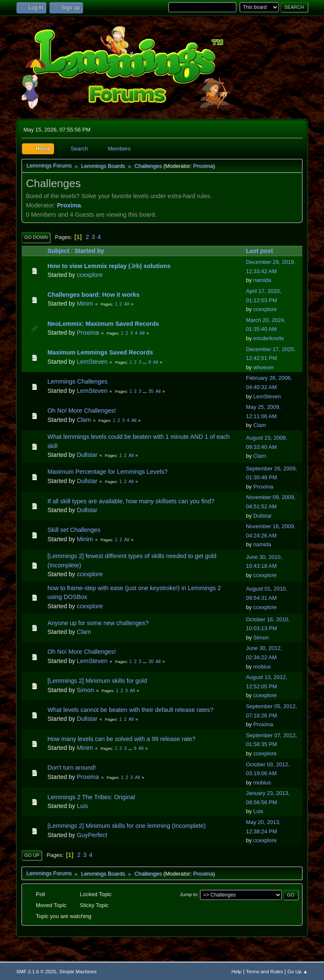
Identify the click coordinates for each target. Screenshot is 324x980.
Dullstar (87, 455)
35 (151, 391)
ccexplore (90, 275)
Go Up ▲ (297, 971)
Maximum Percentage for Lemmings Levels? (107, 472)
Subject (58, 251)
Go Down (36, 237)
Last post (263, 251)
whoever (263, 367)
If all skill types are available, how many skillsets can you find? (131, 501)
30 (151, 661)
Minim (85, 303)
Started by (89, 251)
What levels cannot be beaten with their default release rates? (130, 710)
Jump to (188, 894)
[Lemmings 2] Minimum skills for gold (97, 681)
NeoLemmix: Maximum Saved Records (103, 324)
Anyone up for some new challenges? (98, 623)
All (127, 304)
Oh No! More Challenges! (81, 411)
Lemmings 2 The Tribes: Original (91, 797)
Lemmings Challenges (77, 381)
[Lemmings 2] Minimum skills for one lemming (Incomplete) (126, 826)
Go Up (32, 855)
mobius (262, 667)
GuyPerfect (92, 835)
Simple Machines (78, 971)
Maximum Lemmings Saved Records (100, 352)
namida (262, 280)
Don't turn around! (72, 768)
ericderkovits (269, 338)
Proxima (203, 166)
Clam (84, 420)
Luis (82, 806)
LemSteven (92, 362)
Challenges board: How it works (93, 295)
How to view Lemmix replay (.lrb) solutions (109, 266)
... (146, 362)
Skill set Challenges (74, 530)
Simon (261, 638)
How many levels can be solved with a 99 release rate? (121, 739)
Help (237, 971)
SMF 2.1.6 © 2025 (36, 971)
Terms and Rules (264, 971)
